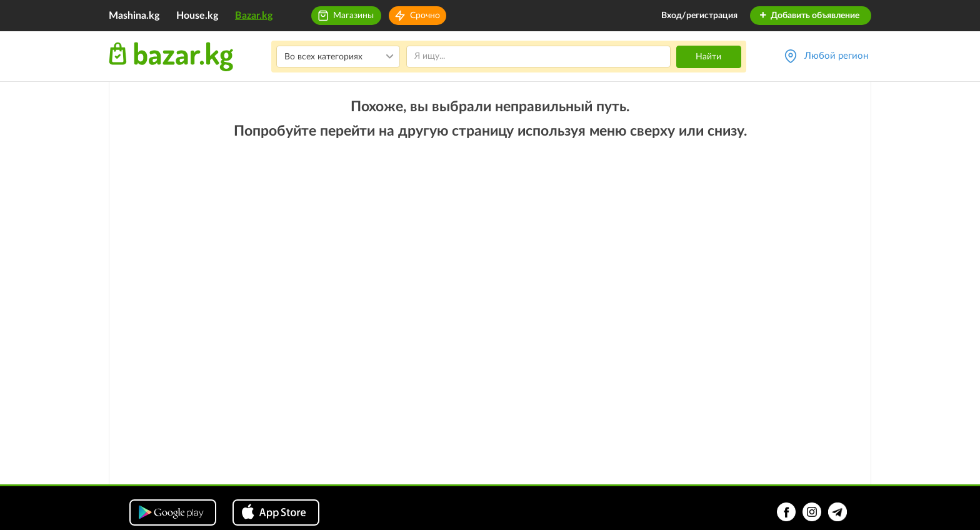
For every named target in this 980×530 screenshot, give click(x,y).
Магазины (353, 16)
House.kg (197, 16)
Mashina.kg (134, 16)
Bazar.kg (254, 16)
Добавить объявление (809, 16)
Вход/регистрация (699, 16)
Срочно (425, 16)
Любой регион (836, 56)
